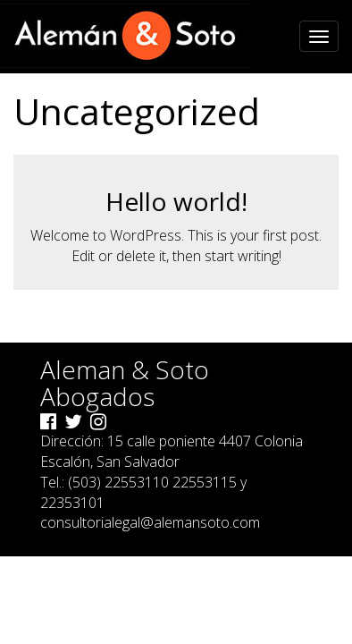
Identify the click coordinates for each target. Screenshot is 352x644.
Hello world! (176, 201)
